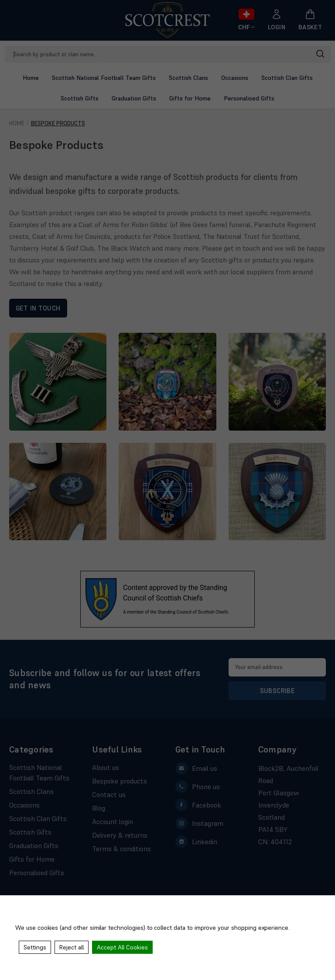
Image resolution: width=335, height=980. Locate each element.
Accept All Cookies (122, 947)
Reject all (72, 947)
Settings (35, 947)
